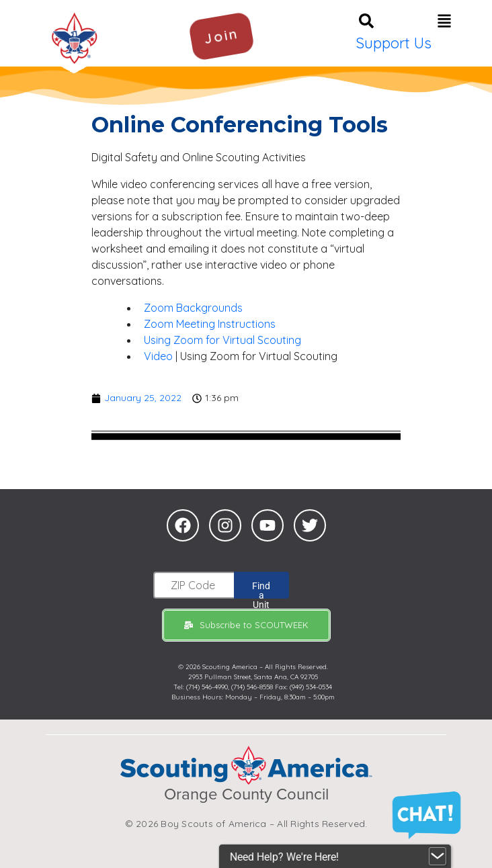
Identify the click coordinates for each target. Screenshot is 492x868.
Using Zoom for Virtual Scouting (222, 340)
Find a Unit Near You (261, 590)
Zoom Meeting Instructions (210, 324)
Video (158, 356)
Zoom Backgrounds (193, 308)
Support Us (394, 43)
